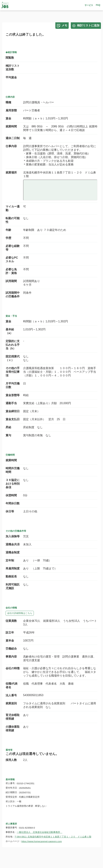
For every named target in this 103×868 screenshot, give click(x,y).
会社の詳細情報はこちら (20, 613)
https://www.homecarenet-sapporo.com (42, 841)
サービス (89, 5)
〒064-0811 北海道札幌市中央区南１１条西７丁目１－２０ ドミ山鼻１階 (53, 837)
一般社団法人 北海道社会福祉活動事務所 (40, 832)
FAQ (98, 5)
